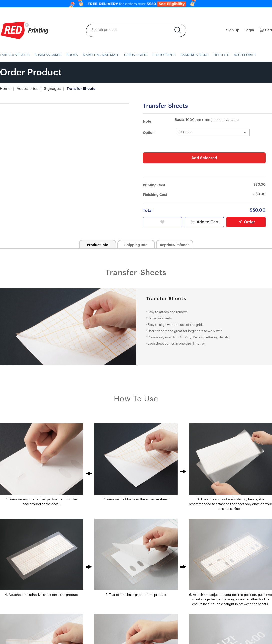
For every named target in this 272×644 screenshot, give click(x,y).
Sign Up (233, 30)
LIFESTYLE (230, 55)
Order (246, 222)
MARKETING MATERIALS (105, 55)
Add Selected (204, 157)
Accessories (26, 89)
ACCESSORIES (255, 55)
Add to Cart (204, 222)
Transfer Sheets (76, 89)
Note (147, 121)
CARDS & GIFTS (141, 55)
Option (149, 133)
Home (5, 89)
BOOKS (75, 55)
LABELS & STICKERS (16, 55)
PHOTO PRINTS (171, 55)
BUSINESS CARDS (50, 55)
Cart (266, 30)
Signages (49, 89)
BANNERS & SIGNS (202, 55)
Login (249, 30)
